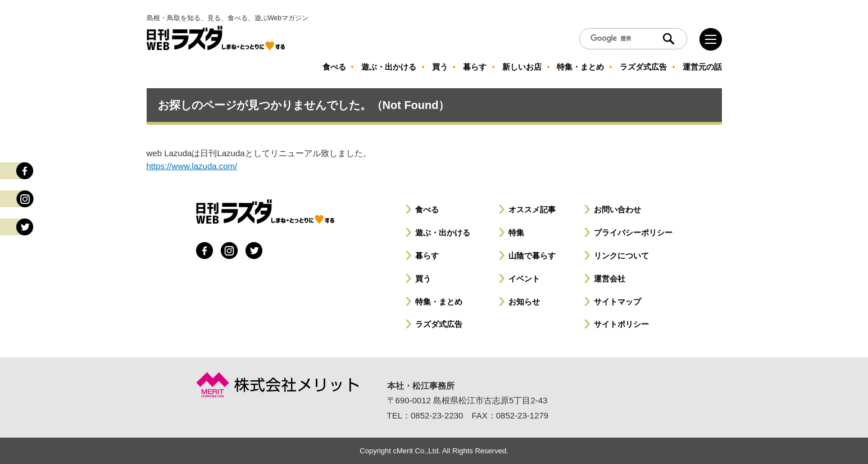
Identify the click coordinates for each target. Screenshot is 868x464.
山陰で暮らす (532, 256)
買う (423, 279)
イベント (524, 279)
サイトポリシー (621, 324)
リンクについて (621, 256)
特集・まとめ (439, 302)
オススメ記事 (532, 210)
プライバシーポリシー (633, 233)
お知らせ (524, 302)
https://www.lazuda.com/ (192, 166)
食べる (427, 210)
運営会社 (610, 279)
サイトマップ (617, 302)
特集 (516, 233)
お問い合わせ (617, 210)
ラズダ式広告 (439, 324)
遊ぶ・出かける (443, 233)
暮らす (427, 256)
